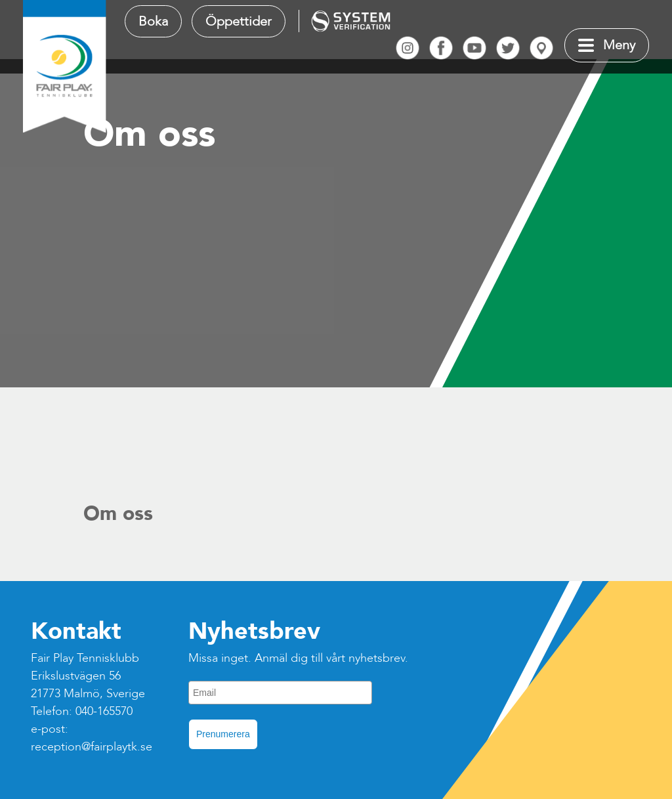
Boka (153, 21)
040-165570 (104, 711)
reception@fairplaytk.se (92, 747)
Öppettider (239, 21)
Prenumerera (223, 734)
